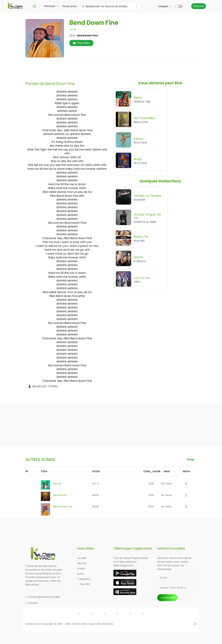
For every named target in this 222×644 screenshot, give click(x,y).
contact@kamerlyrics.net (43, 597)
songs (190, 459)
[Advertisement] (111, 70)
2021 (151, 484)
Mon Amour (60, 495)
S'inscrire (199, 6)
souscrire (167, 598)
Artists (81, 569)
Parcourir (51, 6)
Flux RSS (83, 584)
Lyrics (80, 574)
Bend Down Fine (63, 507)
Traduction (84, 579)
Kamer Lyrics (80, 624)
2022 (151, 507)
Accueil (81, 558)
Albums (82, 563)
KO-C (96, 484)
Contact (32, 603)
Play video (81, 43)
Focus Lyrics (70, 6)
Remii (73, 29)
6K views (167, 495)
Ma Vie (57, 484)
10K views (167, 484)
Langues (164, 6)
